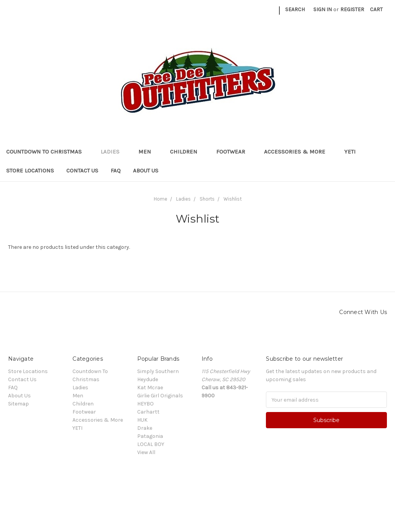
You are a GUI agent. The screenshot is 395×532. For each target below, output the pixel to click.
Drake (145, 428)
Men (148, 152)
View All (146, 452)
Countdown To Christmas (47, 152)
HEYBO (145, 404)
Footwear (234, 152)
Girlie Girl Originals (160, 396)
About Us (146, 171)
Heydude (148, 379)
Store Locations (30, 171)
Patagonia (150, 436)
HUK (142, 420)
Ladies (113, 152)
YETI (353, 152)
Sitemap (18, 404)
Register (352, 9)
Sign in (323, 9)
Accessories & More (298, 152)
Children (187, 152)
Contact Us (82, 171)
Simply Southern (158, 371)
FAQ (116, 171)
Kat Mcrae (150, 388)
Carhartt (148, 412)
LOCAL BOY (151, 444)
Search (295, 9)
